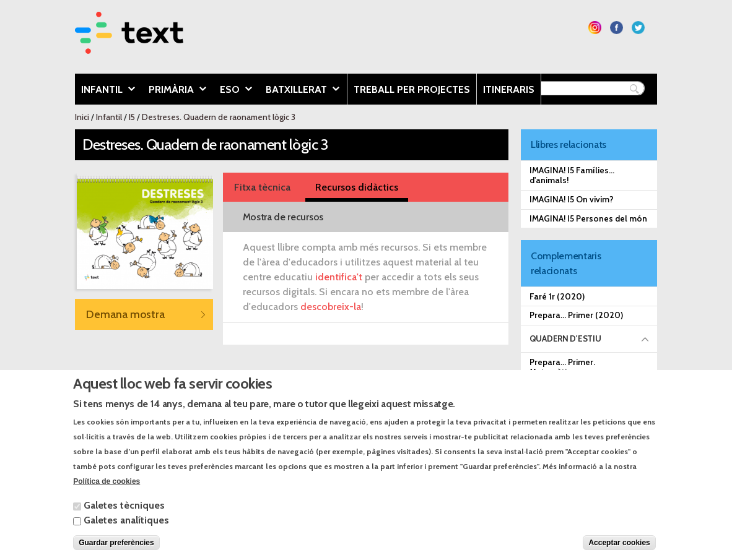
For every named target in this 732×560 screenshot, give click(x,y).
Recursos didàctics (357, 187)
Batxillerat (299, 90)
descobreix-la (331, 307)
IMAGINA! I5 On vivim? (572, 199)
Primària (174, 90)
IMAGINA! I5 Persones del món (588, 218)
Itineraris (509, 89)
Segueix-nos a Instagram (595, 28)
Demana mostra (125, 314)
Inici (82, 117)
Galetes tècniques (124, 518)
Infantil (105, 90)
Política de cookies (107, 494)
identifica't (339, 277)
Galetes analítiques (126, 532)
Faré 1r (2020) (557, 296)
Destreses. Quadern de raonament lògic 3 (219, 117)
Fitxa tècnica (262, 187)
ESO (233, 90)
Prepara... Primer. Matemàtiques (562, 367)
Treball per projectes (412, 89)
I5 (132, 117)
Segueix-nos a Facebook (617, 28)
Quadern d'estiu (565, 338)
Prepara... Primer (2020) (576, 315)
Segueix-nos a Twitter (638, 28)
